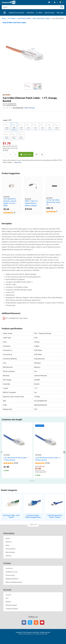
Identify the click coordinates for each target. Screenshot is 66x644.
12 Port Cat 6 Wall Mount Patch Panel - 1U (54, 202)
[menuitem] (50, 2)
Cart (7, 598)
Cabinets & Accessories (16, 13)
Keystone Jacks (50, 13)
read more (18, 162)
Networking (30, 13)
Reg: (4, 146)
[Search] (62, 7)
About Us (9, 542)
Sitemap (8, 556)
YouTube (42, 622)
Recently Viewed (11, 605)
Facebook (24, 622)
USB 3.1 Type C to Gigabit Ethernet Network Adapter (31, 203)
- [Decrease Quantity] (5, 154)
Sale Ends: (6, 148)
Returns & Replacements (14, 582)
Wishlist (8, 602)
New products (10, 552)
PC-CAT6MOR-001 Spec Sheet (17, 318)
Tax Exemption (10, 549)
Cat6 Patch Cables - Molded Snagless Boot (33, 516)
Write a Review (30, 108)
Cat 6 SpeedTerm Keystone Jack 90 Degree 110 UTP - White (10, 202)
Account (8, 595)
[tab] (31, 481)
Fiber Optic (60, 13)
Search (8, 538)
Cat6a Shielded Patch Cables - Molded (55, 516)
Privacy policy (10, 575)
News (7, 545)
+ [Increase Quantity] (16, 154)
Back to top (34, 525)
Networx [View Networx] (7, 95)
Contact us (9, 568)
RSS (36, 622)
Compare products (12, 609)
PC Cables (39, 13)
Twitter (30, 622)
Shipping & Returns (12, 579)
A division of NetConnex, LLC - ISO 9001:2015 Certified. (33, 634)
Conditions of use (11, 572)
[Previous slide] (2, 452)
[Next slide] (64, 452)
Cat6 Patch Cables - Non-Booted (11, 516)
